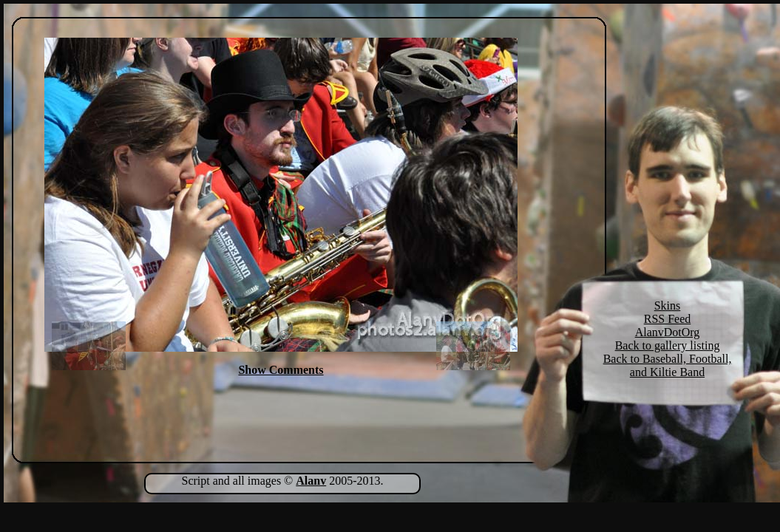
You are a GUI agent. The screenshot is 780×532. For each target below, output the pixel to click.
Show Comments (281, 370)
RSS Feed (668, 319)
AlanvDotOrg (668, 332)
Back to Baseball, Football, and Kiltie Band (668, 365)
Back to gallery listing (668, 345)
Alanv (311, 481)
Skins (668, 306)
